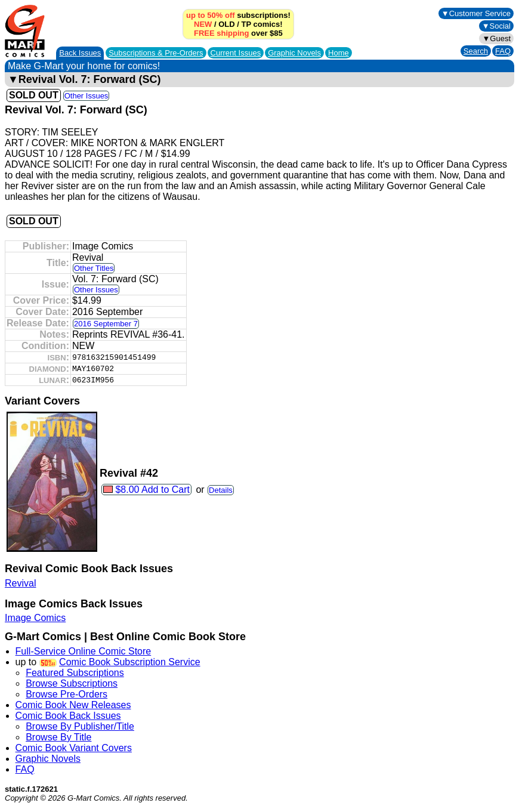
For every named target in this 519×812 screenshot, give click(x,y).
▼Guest (496, 38)
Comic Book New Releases (73, 705)
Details (221, 490)
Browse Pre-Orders (67, 694)
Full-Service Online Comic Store (84, 651)
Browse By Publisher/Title (80, 726)
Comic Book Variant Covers (74, 748)
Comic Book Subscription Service (130, 662)
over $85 (238, 33)
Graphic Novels (294, 53)
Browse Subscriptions (72, 683)
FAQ (503, 51)
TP (246, 24)
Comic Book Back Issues (68, 716)
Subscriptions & (156, 53)
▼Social (496, 26)
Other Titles (94, 268)
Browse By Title (58, 737)
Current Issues (236, 53)
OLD (226, 24)
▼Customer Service (476, 13)
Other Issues (86, 96)
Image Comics (35, 618)
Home (339, 53)
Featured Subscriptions (75, 673)
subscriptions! (238, 15)
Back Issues (80, 53)
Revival (20, 583)
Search (476, 51)
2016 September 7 (106, 324)
